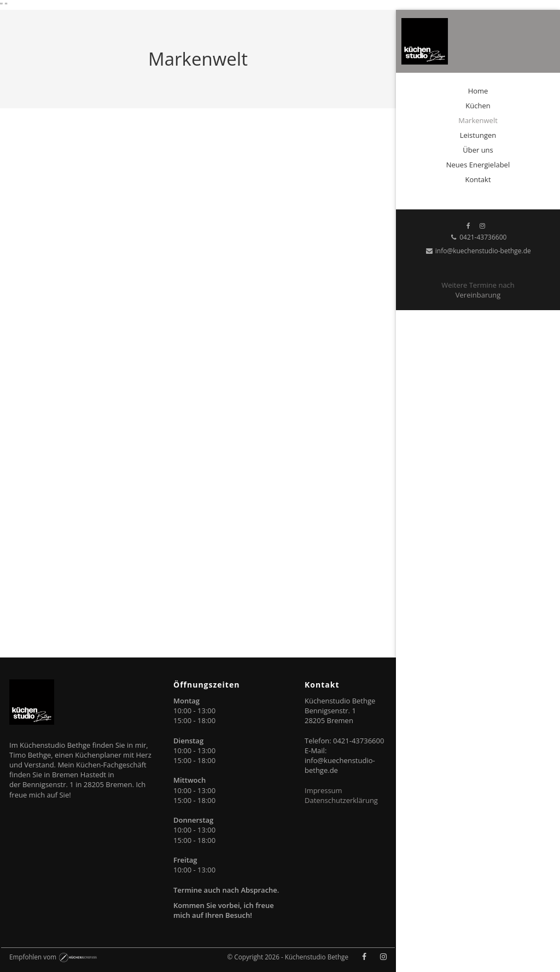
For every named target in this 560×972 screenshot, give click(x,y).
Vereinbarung (478, 295)
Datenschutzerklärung (341, 800)
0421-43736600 (478, 237)
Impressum (323, 790)
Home (478, 91)
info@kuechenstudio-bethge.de (478, 251)
